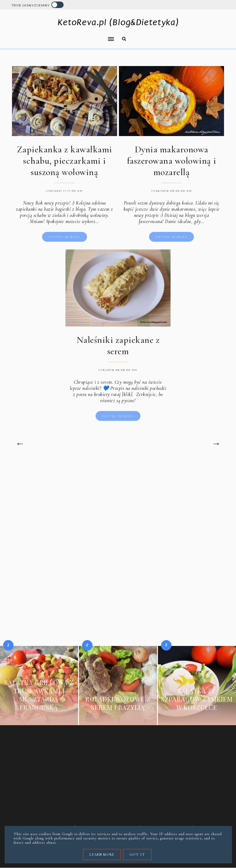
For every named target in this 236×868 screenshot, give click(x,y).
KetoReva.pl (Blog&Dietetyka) (118, 22)
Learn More (102, 854)
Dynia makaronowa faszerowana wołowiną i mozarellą (172, 161)
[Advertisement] (118, 515)
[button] (61, 35)
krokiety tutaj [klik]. (113, 399)
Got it (137, 854)
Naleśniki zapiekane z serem (118, 350)
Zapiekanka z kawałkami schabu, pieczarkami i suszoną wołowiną (65, 161)
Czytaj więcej (65, 237)
